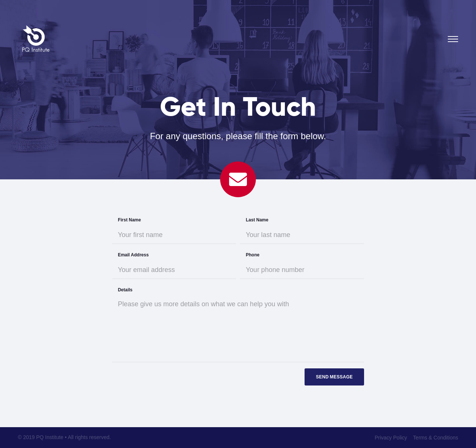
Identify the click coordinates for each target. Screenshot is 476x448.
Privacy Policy (391, 438)
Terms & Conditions (436, 438)
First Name (129, 220)
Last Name (257, 220)
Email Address (133, 255)
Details (125, 290)
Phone (253, 255)
